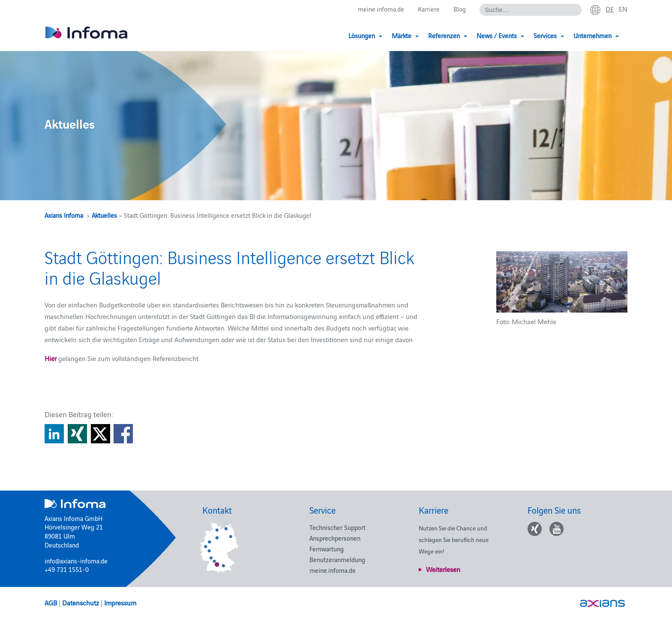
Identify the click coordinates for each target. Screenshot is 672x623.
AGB (51, 602)
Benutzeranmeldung (337, 559)
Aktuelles (104, 215)
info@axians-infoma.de (76, 561)
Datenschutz (81, 602)
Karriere (429, 9)
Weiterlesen (443, 569)
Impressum (120, 602)
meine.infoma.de (381, 9)
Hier (51, 358)
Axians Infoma (64, 215)
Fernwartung (327, 549)
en (623, 9)
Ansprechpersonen (335, 538)
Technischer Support (337, 527)
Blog (460, 9)
